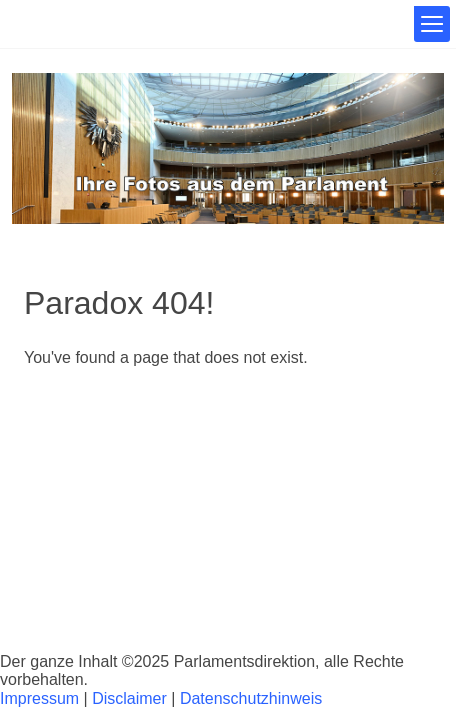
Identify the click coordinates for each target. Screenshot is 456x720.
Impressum (39, 698)
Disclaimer (129, 698)
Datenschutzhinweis (251, 698)
